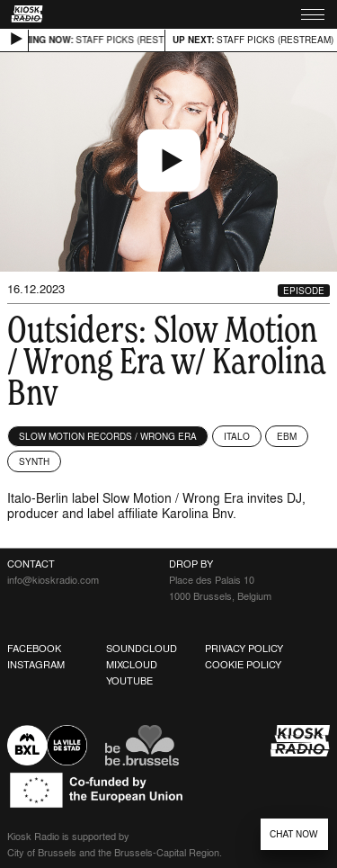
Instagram (36, 665)
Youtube (129, 681)
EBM (287, 436)
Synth (34, 461)
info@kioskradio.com (53, 580)
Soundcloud (142, 649)
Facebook (34, 649)
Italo (237, 436)
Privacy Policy (244, 649)
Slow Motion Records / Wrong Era (108, 436)
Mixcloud (132, 665)
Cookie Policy (243, 665)
